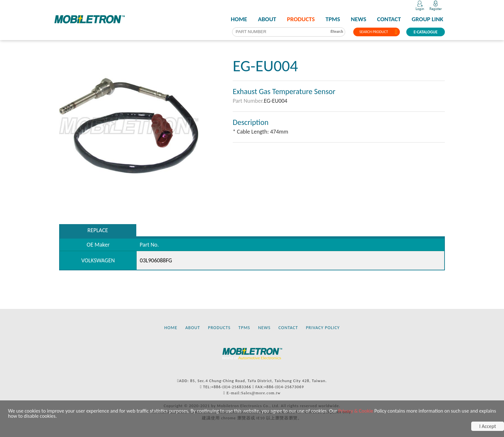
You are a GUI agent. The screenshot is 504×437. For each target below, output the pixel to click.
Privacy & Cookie (356, 411)
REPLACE (98, 230)
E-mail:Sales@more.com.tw (254, 393)
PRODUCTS (301, 19)
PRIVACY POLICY (323, 328)
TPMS (333, 19)
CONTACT (389, 19)
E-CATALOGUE (426, 32)
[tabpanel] (129, 126)
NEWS (359, 19)
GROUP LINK (428, 19)
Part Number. (248, 101)
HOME (239, 19)
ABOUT (267, 19)
